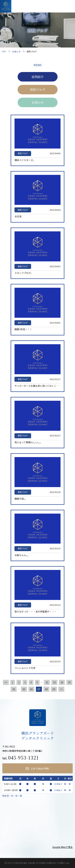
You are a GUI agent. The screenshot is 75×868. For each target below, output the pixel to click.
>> (61, 689)
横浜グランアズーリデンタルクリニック (37, 6)
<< (6, 682)
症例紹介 (38, 77)
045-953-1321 (23, 757)
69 (54, 689)
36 (14, 689)
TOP (4, 51)
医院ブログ (38, 90)
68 (46, 689)
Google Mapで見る (63, 847)
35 (69, 682)
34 (62, 682)
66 (31, 689)
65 (24, 689)
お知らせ (16, 51)
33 (54, 682)
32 (47, 682)
